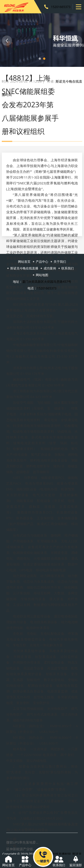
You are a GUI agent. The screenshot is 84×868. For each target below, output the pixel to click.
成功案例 (50, 268)
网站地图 (42, 275)
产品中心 (42, 262)
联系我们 (68, 268)
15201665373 (61, 7)
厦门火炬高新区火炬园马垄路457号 (47, 282)
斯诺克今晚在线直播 (24, 268)
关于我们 (60, 262)
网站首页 (24, 262)
